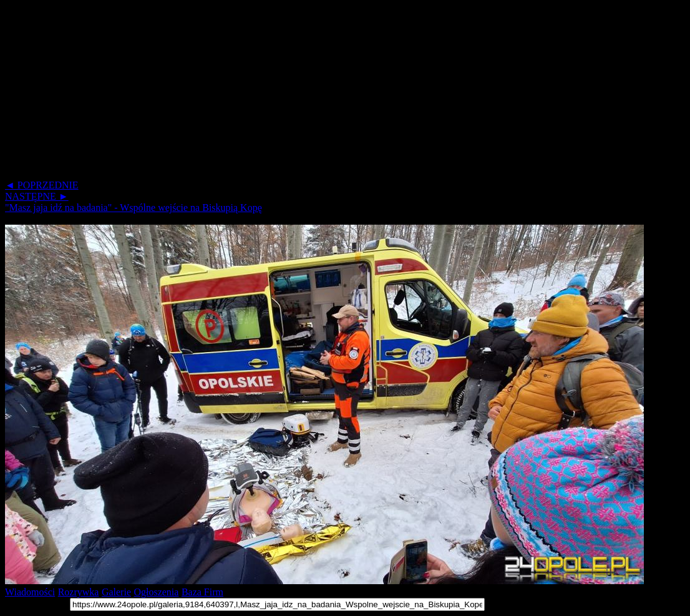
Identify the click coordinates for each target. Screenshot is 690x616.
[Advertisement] (345, 92)
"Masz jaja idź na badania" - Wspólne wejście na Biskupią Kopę (134, 208)
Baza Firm (202, 592)
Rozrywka (79, 592)
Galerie (116, 592)
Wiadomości (30, 592)
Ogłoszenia (156, 592)
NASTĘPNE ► (37, 196)
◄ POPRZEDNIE (42, 185)
